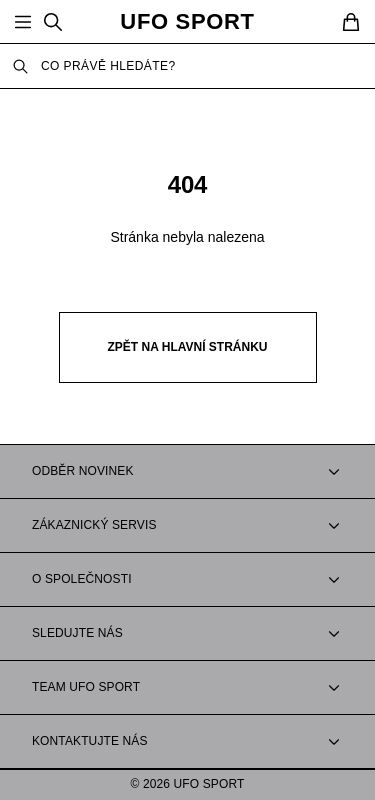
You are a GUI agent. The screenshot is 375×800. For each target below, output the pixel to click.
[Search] (53, 22)
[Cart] (351, 22)
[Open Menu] (23, 22)
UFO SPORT (187, 22)
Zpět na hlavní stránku (188, 347)
